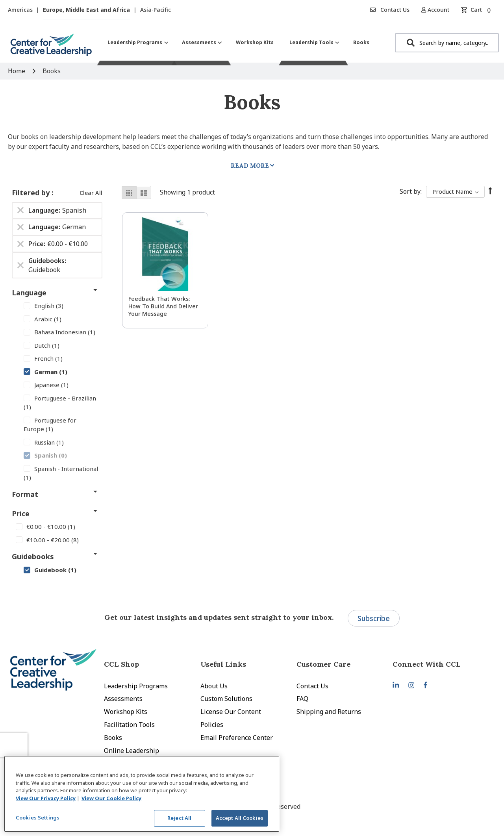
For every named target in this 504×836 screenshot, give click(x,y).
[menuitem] (137, 42)
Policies (212, 725)
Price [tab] (21, 513)
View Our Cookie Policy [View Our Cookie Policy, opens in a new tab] (111, 798)
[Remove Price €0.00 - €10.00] (20, 244)
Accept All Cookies (240, 818)
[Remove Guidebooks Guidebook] (20, 265)
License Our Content (231, 712)
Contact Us (390, 10)
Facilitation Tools (129, 725)
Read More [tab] (250, 166)
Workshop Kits (126, 712)
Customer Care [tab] (323, 664)
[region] (142, 794)
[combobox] (447, 43)
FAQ (302, 699)
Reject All (179, 818)
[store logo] (51, 48)
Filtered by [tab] (32, 193)
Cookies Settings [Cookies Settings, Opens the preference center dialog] (38, 817)
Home (17, 71)
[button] (438, 10)
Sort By (410, 191)
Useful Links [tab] (223, 664)
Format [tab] (25, 494)
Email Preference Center (237, 738)
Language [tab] (29, 293)
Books (113, 738)
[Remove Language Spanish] (20, 210)
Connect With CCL (427, 664)
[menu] (238, 42)
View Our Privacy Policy (46, 798)
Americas (21, 10)
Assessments (123, 699)
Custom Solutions (226, 699)
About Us (214, 686)
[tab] (441, 664)
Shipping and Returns (329, 712)
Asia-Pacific (156, 10)
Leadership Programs (136, 686)
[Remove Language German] (20, 227)
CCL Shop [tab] (121, 664)
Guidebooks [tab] (33, 556)
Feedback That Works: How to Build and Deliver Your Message (163, 306)
